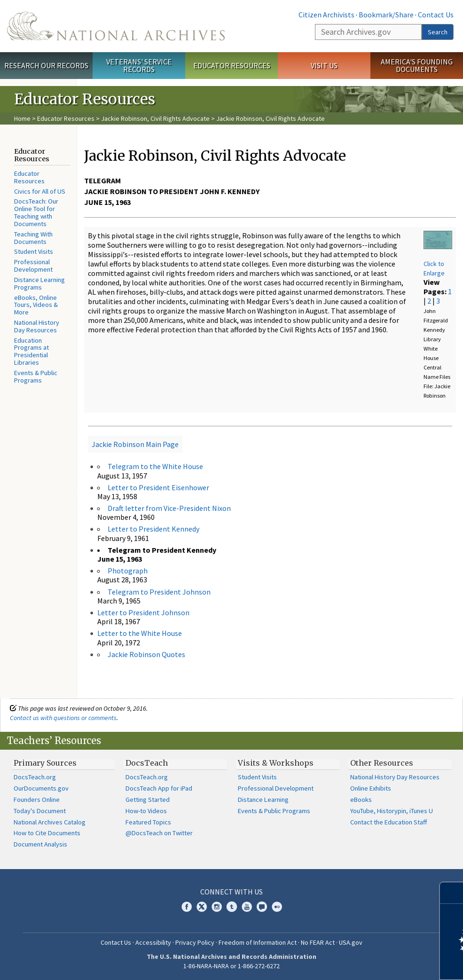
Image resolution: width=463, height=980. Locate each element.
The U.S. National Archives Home (116, 26)
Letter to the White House (140, 633)
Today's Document (40, 811)
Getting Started (148, 800)
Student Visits (34, 251)
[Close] (452, 893)
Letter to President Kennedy (153, 529)
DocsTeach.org (35, 777)
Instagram (217, 907)
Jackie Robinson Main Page (135, 444)
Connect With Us (231, 892)
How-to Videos (146, 811)
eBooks (361, 800)
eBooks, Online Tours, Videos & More (36, 305)
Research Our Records (46, 65)
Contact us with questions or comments (63, 718)
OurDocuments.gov (41, 788)
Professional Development (33, 266)
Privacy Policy (195, 942)
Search (438, 32)
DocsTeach (147, 763)
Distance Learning (263, 800)
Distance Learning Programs (39, 283)
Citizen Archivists (326, 15)
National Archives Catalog (50, 822)
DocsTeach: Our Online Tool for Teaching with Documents (36, 212)
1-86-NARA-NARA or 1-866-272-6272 (231, 966)
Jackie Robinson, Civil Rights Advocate (155, 118)
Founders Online (37, 800)
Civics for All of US (40, 191)
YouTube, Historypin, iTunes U (392, 811)
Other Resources (382, 763)
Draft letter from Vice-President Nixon (169, 508)
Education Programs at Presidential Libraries (31, 351)
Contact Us (436, 15)
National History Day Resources (37, 326)
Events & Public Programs (36, 376)
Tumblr (232, 907)
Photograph (128, 571)
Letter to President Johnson (143, 612)
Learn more (379, 963)
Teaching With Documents (33, 238)
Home (22, 118)
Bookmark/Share (386, 15)
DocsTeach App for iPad (159, 788)
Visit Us (324, 65)
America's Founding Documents (417, 66)
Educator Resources (232, 65)
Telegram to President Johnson (159, 592)
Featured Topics (148, 822)
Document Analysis (40, 844)
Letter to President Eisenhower (158, 487)
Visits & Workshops (276, 763)
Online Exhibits (371, 788)
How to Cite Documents (47, 833)
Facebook (187, 907)
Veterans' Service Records (139, 66)
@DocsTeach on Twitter (159, 833)
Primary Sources (45, 763)
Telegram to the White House (155, 466)
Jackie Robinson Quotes (146, 654)
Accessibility (153, 942)
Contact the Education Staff (388, 822)
